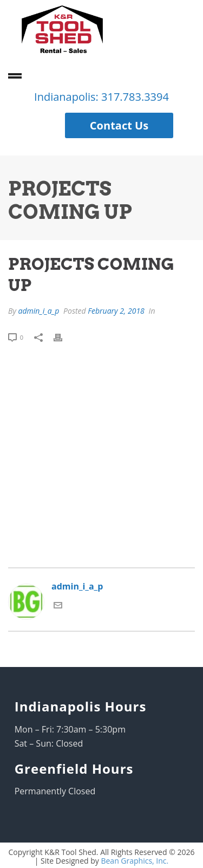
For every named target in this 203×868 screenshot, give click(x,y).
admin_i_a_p (38, 311)
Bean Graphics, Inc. (135, 861)
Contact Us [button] (119, 125)
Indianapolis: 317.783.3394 (101, 97)
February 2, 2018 (116, 311)
